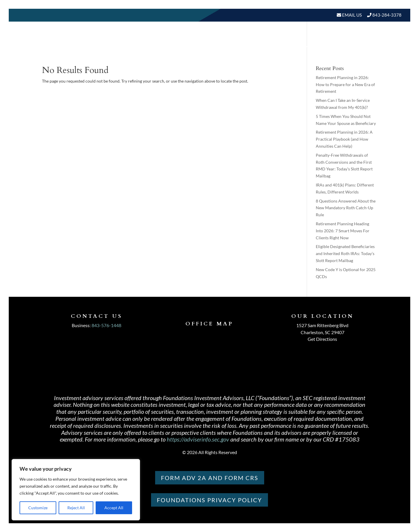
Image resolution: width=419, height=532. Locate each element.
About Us (210, 47)
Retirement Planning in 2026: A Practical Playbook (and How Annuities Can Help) (344, 139)
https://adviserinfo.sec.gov (198, 439)
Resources (290, 47)
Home (184, 47)
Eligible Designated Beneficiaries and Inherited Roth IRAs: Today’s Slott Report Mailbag (345, 253)
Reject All (76, 508)
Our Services (252, 47)
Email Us (351, 15)
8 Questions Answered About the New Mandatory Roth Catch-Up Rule (346, 208)
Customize (38, 508)
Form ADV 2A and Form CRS (210, 478)
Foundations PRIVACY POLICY (209, 500)
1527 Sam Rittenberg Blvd (322, 325)
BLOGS (324, 47)
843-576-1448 (106, 325)
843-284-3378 (387, 15)
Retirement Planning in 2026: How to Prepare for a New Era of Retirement (345, 84)
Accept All (114, 508)
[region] (76, 490)
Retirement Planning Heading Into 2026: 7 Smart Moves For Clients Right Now (343, 231)
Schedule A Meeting (371, 47)
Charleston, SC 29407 (322, 332)
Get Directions (322, 339)
